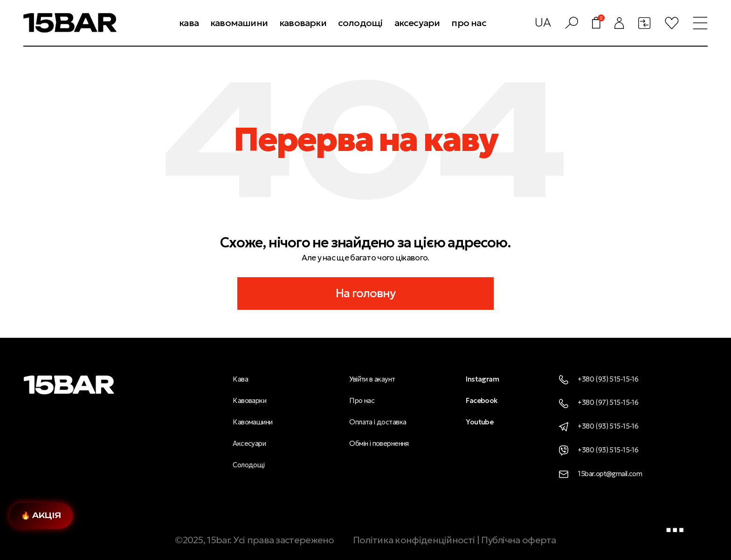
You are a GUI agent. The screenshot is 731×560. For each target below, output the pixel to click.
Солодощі (248, 465)
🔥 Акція (41, 515)
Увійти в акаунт (372, 379)
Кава (240, 379)
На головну (366, 293)
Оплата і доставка (378, 422)
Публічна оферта (519, 540)
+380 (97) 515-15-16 (599, 402)
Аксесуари (249, 443)
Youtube (479, 422)
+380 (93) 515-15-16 (599, 379)
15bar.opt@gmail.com (600, 474)
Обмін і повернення (379, 443)
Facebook (481, 400)
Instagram (482, 379)
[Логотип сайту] (70, 22)
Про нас (362, 400)
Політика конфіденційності (414, 540)
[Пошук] (572, 23)
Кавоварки (249, 400)
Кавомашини (252, 422)
